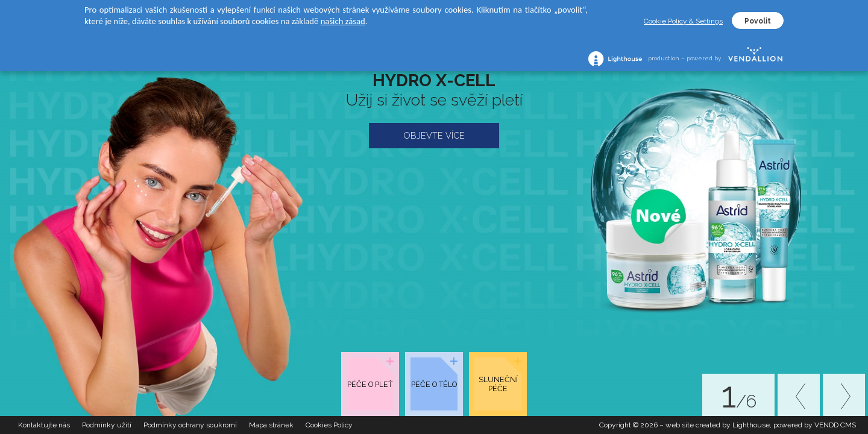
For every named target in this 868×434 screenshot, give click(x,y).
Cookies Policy (329, 425)
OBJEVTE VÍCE (434, 135)
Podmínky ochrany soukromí (190, 425)
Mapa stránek (271, 425)
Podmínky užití (107, 425)
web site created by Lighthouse (718, 425)
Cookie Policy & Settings (683, 21)
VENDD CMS (835, 425)
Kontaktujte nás (44, 425)
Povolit (758, 21)
